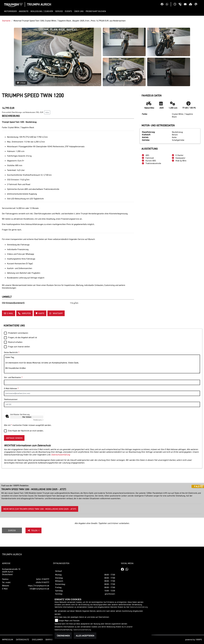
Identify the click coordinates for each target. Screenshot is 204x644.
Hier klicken (27, 417)
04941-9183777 (43, 579)
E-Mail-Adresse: (11, 388)
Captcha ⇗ (38, 420)
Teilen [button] (33, 530)
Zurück (12, 530)
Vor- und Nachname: (13, 377)
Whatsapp (56, 313)
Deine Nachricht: (12, 352)
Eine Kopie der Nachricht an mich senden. (26, 431)
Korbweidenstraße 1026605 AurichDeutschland (11, 572)
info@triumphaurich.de (39, 589)
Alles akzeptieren (85, 636)
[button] (11, 11)
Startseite (6, 21)
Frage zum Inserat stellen (19, 347)
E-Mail (9, 313)
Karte (40, 313)
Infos (47, 112)
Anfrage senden (14, 438)
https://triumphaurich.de (39, 586)
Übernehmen (63, 636)
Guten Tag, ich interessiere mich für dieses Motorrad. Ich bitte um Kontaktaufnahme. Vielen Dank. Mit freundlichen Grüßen (102, 364)
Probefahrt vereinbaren (18, 333)
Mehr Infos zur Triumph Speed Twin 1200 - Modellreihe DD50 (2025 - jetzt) (40, 509)
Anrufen (24, 313)
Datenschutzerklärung (61, 455)
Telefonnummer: (11, 399)
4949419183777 (42, 582)
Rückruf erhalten (15, 342)
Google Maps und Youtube (69, 620)
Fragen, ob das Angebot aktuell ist (23, 337)
